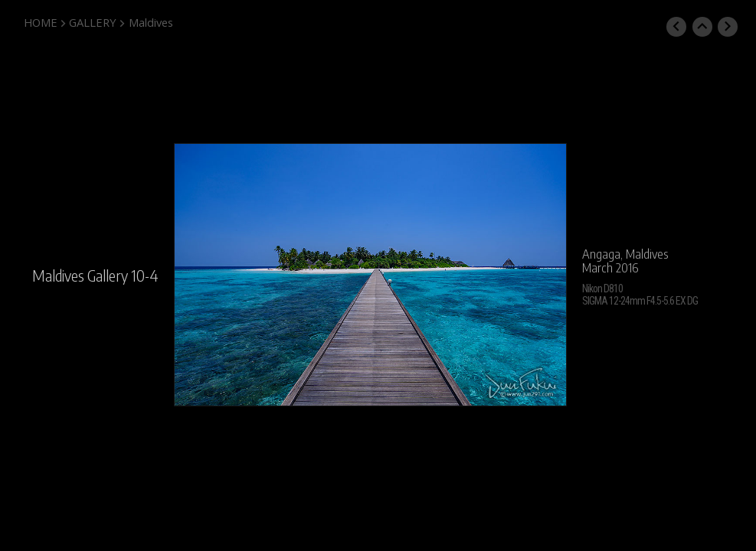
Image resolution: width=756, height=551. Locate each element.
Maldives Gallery (80, 275)
